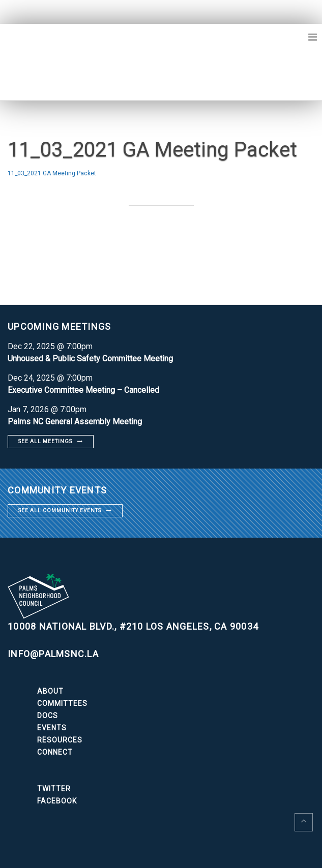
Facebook (57, 801)
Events (52, 728)
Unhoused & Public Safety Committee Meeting (90, 359)
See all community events (60, 510)
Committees (62, 703)
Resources (60, 740)
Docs (48, 716)
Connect (55, 752)
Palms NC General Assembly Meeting (75, 422)
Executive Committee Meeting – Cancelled (83, 390)
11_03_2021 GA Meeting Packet (52, 173)
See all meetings (45, 441)
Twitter (54, 789)
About (50, 691)
